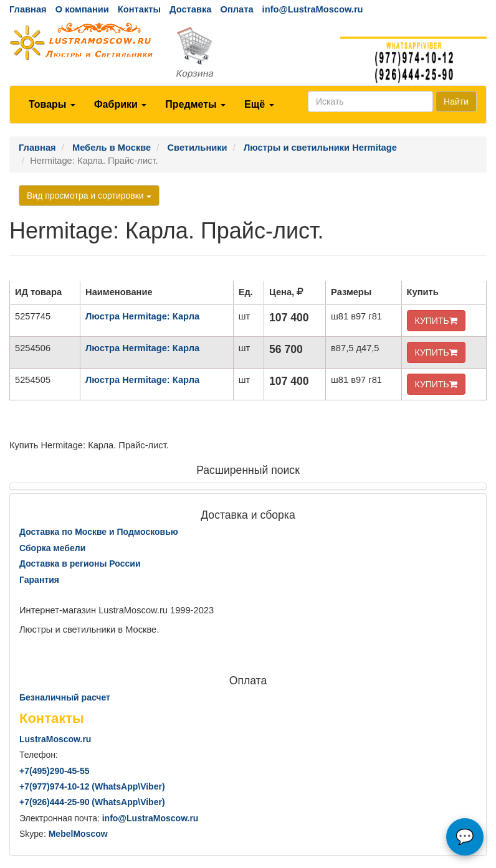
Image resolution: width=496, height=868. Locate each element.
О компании (82, 9)
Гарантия (39, 580)
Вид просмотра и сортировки (89, 196)
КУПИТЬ (436, 321)
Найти (456, 101)
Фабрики (120, 104)
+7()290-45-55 (54, 771)
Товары (52, 104)
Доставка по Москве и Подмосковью (99, 532)
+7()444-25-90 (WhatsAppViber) (92, 802)
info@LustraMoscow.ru (313, 9)
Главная (28, 9)
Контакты (139, 9)
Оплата (236, 9)
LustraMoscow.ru (55, 739)
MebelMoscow (78, 834)
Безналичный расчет (65, 697)
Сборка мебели (52, 548)
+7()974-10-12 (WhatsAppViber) (92, 786)
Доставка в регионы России (80, 564)
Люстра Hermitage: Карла (142, 316)
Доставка (190, 9)
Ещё (259, 104)
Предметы (195, 104)
